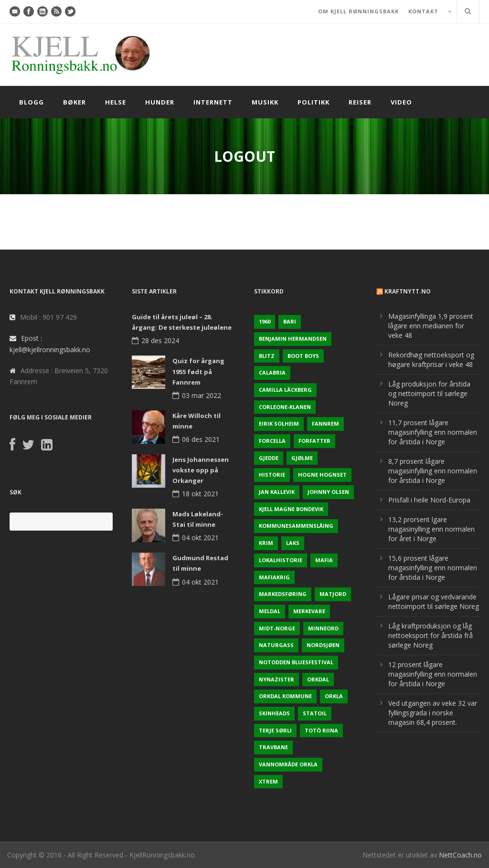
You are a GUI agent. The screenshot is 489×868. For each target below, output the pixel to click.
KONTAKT (423, 11)
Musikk (265, 102)
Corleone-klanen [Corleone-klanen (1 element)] (285, 407)
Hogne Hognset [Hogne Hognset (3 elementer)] (322, 475)
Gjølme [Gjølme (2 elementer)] (302, 458)
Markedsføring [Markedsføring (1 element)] (283, 594)
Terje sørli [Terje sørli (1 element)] (275, 730)
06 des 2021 (201, 439)
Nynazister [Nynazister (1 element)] (276, 679)
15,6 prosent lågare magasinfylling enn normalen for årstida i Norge (433, 568)
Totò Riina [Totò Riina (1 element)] (321, 730)
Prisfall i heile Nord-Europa (429, 500)
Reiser (360, 102)
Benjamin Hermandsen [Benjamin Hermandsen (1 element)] (293, 339)
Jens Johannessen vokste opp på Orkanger (201, 470)
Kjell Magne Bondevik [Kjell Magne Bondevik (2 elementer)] (291, 509)
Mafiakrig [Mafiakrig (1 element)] (274, 577)
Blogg (32, 102)
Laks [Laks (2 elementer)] (293, 543)
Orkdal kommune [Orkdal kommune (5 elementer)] (285, 696)
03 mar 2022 (202, 395)
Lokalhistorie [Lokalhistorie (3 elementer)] (281, 560)
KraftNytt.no (408, 291)
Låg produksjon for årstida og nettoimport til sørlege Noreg (429, 393)
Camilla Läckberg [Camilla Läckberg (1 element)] (285, 390)
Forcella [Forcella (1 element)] (272, 441)
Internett (213, 102)
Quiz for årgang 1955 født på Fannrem (198, 371)
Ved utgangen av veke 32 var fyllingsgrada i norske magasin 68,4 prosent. (433, 713)
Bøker (74, 102)
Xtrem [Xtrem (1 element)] (268, 781)
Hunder (160, 102)
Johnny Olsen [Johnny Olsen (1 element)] (328, 492)
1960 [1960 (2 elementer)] (265, 321)
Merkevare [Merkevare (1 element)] (309, 611)
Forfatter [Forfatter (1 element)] (314, 441)
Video (401, 102)
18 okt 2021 (200, 494)
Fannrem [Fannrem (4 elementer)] (325, 424)
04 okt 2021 (200, 538)
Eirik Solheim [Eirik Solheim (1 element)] (279, 424)
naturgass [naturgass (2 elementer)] (276, 645)
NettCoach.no (460, 855)
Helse (116, 102)
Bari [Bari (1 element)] (290, 321)
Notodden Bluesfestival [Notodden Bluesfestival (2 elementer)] (296, 662)
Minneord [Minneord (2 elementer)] (323, 628)
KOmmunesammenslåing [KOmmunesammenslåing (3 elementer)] (296, 526)
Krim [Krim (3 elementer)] (266, 543)
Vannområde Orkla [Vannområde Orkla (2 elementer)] (288, 764)
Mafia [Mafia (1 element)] (324, 560)
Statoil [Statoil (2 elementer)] (315, 713)
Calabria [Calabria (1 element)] (272, 372)
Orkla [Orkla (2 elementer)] (334, 696)
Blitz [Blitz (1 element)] (267, 356)
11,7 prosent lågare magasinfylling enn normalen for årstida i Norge (433, 432)
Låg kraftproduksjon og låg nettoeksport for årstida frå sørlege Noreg (431, 635)
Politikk (314, 102)
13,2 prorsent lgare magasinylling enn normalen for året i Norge (431, 529)
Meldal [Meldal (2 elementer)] (270, 611)
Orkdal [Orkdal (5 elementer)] (318, 679)
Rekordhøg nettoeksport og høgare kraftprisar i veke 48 (431, 360)
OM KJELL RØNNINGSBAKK (358, 11)
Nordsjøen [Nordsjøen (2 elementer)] (323, 645)
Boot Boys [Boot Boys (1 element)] (303, 356)
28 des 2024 (160, 340)
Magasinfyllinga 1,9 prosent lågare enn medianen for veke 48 (431, 326)
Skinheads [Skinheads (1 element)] (274, 713)
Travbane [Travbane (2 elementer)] (273, 747)
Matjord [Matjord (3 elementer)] (333, 594)
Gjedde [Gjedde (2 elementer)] (269, 458)
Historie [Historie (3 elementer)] (272, 475)
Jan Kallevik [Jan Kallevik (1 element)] (277, 492)
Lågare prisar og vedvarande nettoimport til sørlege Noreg (434, 601)
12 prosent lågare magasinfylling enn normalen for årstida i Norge (433, 674)
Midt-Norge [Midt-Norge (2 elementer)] (277, 628)
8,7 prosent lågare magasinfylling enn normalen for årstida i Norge (433, 471)
